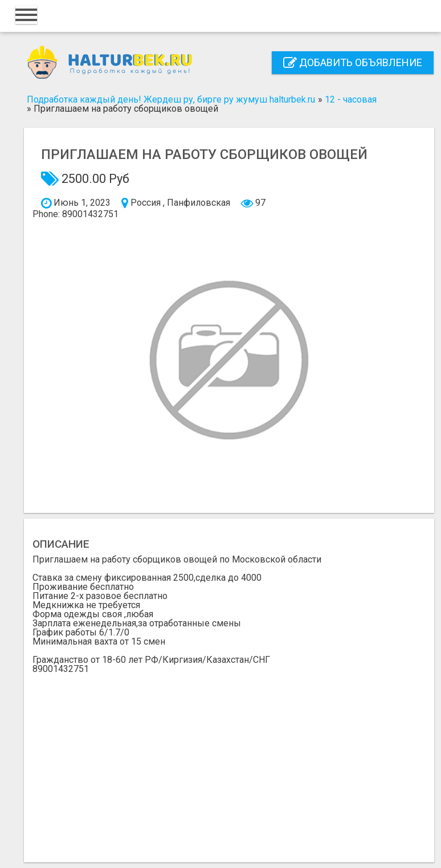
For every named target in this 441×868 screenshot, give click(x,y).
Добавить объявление (353, 62)
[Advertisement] (229, 759)
